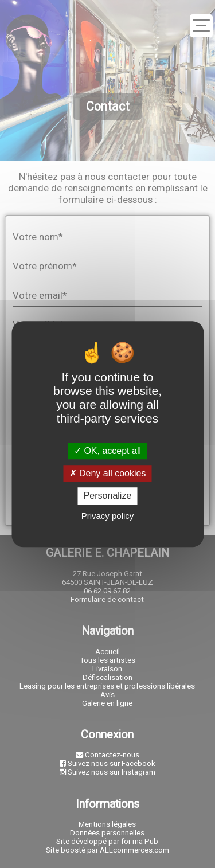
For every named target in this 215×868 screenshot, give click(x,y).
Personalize (108, 496)
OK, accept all (107, 451)
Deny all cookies (108, 473)
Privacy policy (108, 516)
